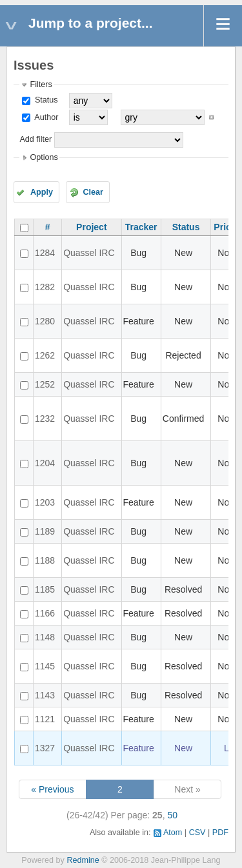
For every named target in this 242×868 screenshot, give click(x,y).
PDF (220, 833)
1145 (45, 666)
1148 (45, 637)
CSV (197, 833)
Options (44, 157)
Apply (42, 192)
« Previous (52, 789)
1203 (45, 502)
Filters (41, 84)
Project (91, 227)
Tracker (141, 227)
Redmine (83, 860)
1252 (45, 384)
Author (45, 117)
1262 (45, 355)
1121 (45, 719)
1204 (45, 463)
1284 (45, 253)
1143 (45, 695)
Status (45, 100)
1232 (45, 419)
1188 (45, 560)
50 (172, 815)
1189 (45, 531)
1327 (45, 748)
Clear (93, 192)
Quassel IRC (89, 253)
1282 (45, 287)
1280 (45, 321)
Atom (173, 833)
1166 (45, 613)
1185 (45, 589)
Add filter (35, 139)
